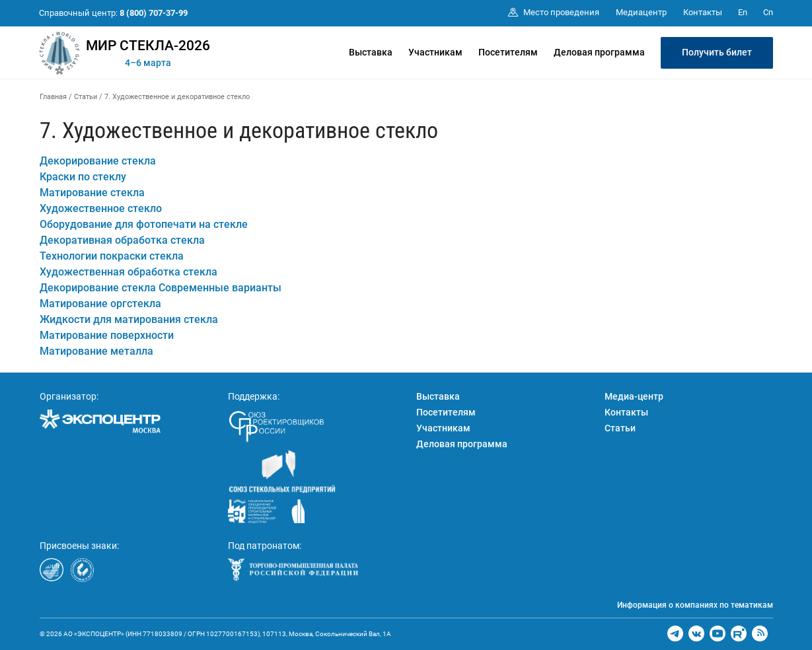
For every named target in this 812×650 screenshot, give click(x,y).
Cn (768, 12)
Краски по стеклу (83, 177)
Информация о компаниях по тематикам (695, 605)
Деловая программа (599, 52)
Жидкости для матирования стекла (129, 319)
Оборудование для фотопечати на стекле (144, 224)
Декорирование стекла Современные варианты (161, 288)
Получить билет (717, 52)
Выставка (371, 52)
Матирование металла (96, 351)
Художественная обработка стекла (129, 272)
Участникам (435, 52)
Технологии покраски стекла (112, 256)
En (743, 12)
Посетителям (508, 52)
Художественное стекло (101, 208)
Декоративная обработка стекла (122, 240)
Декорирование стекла (98, 161)
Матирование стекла (92, 193)
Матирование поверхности (107, 335)
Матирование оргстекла (100, 304)
